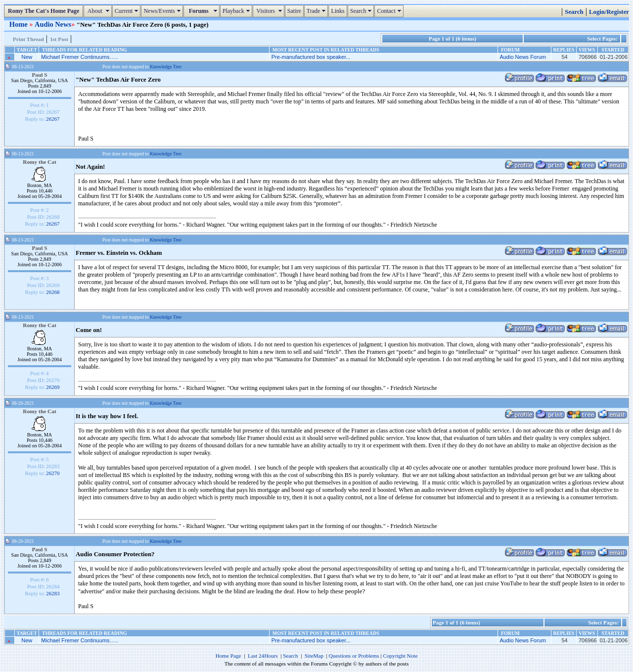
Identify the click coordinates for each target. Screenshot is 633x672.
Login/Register (609, 12)
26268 (53, 292)
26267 (53, 119)
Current (128, 11)
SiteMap (314, 656)
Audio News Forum (523, 57)
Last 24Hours (263, 656)
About (99, 11)
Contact (390, 11)
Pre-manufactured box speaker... (311, 57)
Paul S (39, 75)
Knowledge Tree (166, 67)
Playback (237, 11)
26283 (53, 593)
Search (362, 11)
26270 (53, 473)
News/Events (163, 11)
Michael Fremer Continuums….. (79, 57)
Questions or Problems (354, 656)
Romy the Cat (40, 162)
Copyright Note (400, 656)
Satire (294, 11)
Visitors (270, 11)
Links (338, 11)
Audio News (53, 24)
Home (19, 24)
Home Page (228, 656)
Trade (317, 11)
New (27, 57)
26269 (53, 387)
